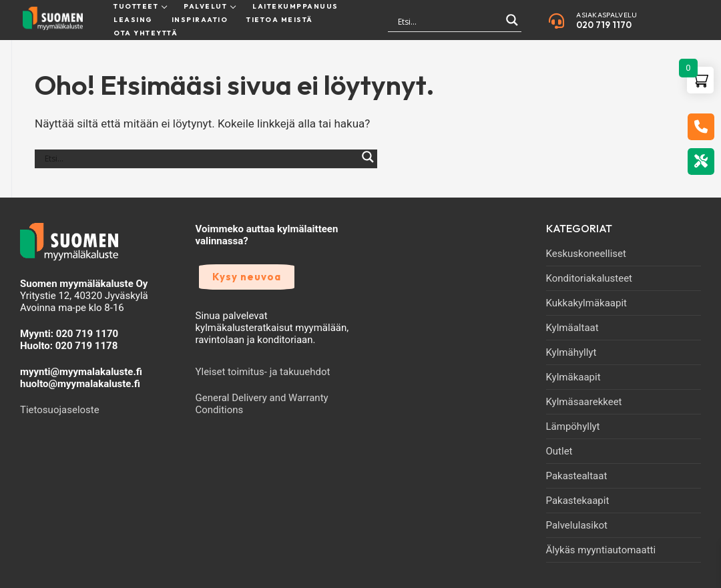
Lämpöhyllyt (573, 426)
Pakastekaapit (578, 501)
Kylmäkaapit (573, 377)
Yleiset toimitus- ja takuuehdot (263, 372)
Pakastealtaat (577, 476)
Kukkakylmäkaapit (586, 303)
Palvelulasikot (577, 525)
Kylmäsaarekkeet (584, 402)
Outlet (559, 451)
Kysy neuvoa (247, 277)
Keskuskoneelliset (586, 254)
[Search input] (449, 22)
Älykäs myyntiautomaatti (601, 550)
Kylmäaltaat (572, 328)
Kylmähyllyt (571, 352)
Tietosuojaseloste (60, 410)
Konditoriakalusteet (589, 278)
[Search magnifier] (512, 26)
